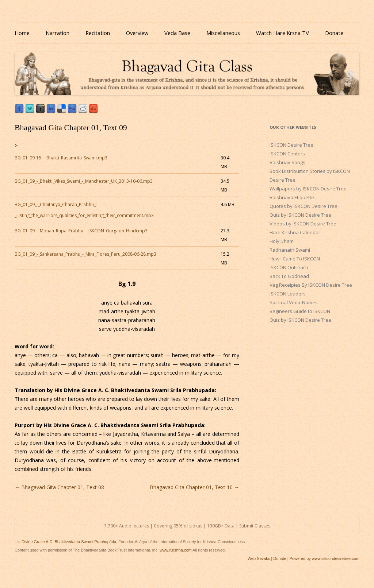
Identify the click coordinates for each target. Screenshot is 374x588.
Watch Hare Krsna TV (283, 33)
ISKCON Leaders (288, 294)
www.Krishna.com (175, 550)
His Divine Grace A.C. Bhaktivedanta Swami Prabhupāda (65, 542)
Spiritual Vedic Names (294, 302)
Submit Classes (255, 526)
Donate (334, 33)
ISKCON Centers (287, 154)
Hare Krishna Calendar (295, 232)
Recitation (98, 33)
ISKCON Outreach (289, 267)
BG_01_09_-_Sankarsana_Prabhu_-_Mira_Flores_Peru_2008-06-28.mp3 (85, 254)
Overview (137, 33)
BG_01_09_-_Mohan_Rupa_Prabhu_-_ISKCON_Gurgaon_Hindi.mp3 (81, 231)
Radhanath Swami (290, 250)
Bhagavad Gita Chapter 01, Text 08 (59, 487)
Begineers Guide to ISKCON (300, 311)
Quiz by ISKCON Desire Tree (300, 215)
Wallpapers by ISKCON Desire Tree (308, 189)
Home (22, 33)
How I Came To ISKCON (295, 259)
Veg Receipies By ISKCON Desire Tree (311, 285)
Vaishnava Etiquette (292, 197)
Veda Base (177, 33)
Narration (58, 33)
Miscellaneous (223, 33)
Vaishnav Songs (287, 162)
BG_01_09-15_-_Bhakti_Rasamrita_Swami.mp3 (61, 158)
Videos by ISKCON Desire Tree (303, 224)
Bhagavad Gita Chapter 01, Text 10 (194, 487)
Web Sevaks (259, 558)
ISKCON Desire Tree (291, 145)
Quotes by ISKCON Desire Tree (304, 206)
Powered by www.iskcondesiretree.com (325, 558)
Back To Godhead (289, 276)
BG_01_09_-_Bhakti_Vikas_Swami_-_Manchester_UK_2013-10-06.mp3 (84, 181)
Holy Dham (282, 241)
